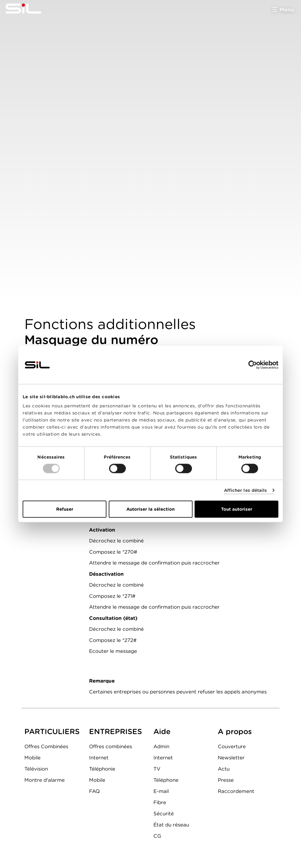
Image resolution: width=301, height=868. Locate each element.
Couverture (232, 746)
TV (157, 769)
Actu (224, 769)
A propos (235, 731)
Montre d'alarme (45, 780)
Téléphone (166, 780)
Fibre (160, 802)
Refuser (65, 509)
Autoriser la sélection (150, 509)
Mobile (32, 758)
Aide (162, 731)
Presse (226, 780)
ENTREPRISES (116, 731)
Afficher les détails (246, 490)
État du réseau (171, 825)
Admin (161, 746)
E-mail (161, 791)
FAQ (94, 791)
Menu (287, 10)
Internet (99, 758)
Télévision (36, 769)
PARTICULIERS (52, 731)
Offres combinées (111, 746)
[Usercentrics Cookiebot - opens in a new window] (253, 365)
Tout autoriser (237, 509)
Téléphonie (102, 769)
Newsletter (231, 758)
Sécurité (164, 814)
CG (157, 836)
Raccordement (236, 791)
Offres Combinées (46, 746)
